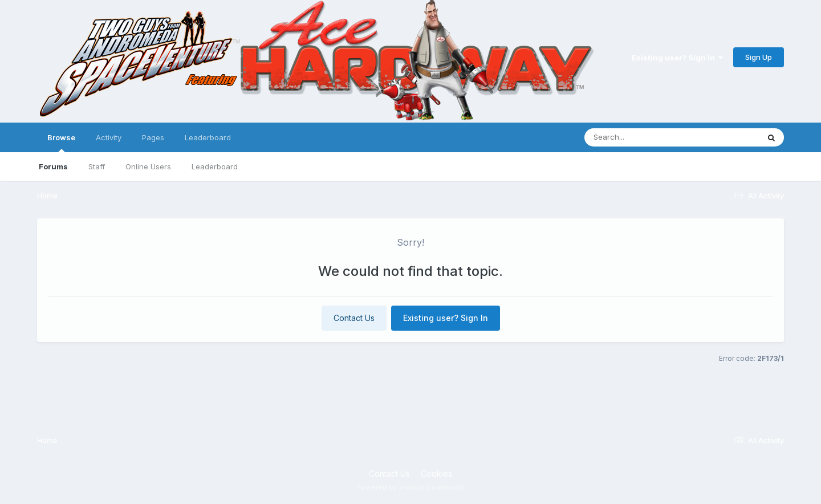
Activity (109, 137)
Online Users (148, 166)
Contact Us (354, 318)
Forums (53, 166)
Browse (61, 143)
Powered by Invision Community (410, 487)
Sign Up (759, 57)
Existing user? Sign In (677, 58)
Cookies (436, 473)
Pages (153, 137)
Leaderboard (215, 166)
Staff (97, 166)
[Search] (641, 137)
